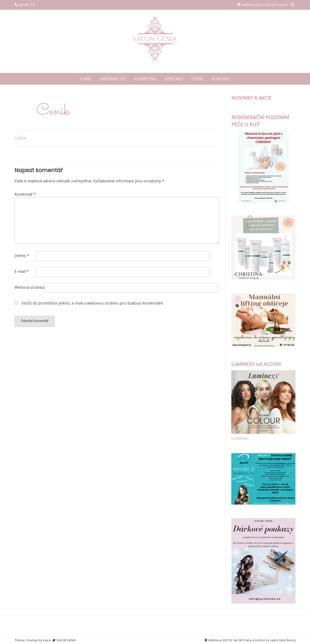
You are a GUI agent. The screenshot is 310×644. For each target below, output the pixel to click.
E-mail (22, 271)
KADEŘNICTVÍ (113, 79)
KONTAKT (221, 79)
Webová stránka (29, 287)
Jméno (22, 256)
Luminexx (240, 438)
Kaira (47, 640)
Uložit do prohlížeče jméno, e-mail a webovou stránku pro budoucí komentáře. (92, 303)
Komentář (25, 194)
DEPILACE (174, 79)
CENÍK (197, 79)
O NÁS (85, 79)
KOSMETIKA (145, 79)
